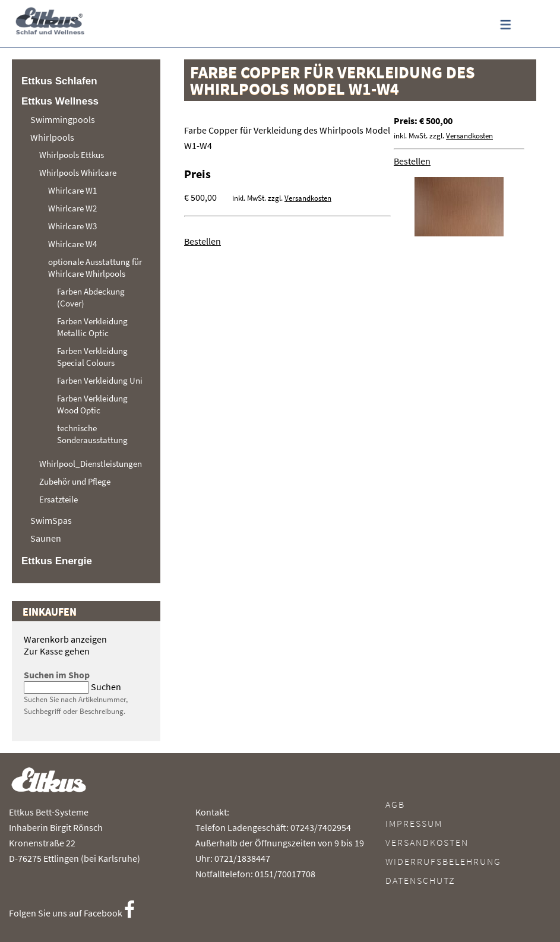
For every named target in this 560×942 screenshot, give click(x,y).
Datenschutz (420, 880)
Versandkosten (469, 136)
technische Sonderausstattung (92, 434)
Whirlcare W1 (72, 190)
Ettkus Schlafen (59, 81)
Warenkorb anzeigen (65, 639)
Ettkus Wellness (60, 101)
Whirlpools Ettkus (72, 155)
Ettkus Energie (57, 561)
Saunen (46, 538)
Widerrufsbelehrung (443, 861)
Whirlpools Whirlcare (78, 173)
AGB (395, 804)
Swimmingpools (63, 119)
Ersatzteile (58, 499)
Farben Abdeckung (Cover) (91, 297)
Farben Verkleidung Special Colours (92, 357)
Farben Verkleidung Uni (100, 380)
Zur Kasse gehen (57, 651)
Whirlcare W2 (72, 208)
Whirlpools (52, 137)
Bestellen (412, 161)
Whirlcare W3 (72, 226)
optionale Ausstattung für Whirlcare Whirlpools (95, 268)
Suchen (106, 687)
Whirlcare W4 (72, 244)
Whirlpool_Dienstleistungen (91, 464)
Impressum (414, 823)
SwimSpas (51, 520)
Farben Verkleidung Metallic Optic (92, 327)
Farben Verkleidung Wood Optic (92, 404)
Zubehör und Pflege (75, 481)
